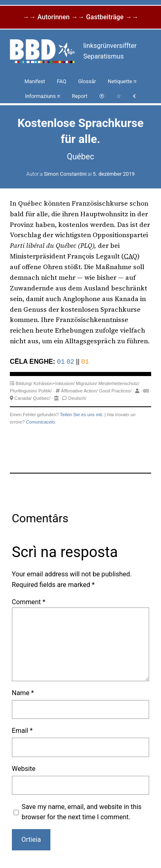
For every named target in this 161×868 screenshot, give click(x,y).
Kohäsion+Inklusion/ (54, 383)
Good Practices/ (115, 390)
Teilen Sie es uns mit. (82, 414)
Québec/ (42, 397)
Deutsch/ (77, 397)
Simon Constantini (65, 174)
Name (23, 692)
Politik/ (45, 390)
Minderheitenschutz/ (119, 383)
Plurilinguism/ (24, 390)
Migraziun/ (86, 383)
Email (22, 730)
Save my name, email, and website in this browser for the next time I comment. (82, 811)
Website (24, 768)
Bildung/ (24, 383)
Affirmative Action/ (79, 390)
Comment (29, 601)
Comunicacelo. (41, 421)
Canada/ (23, 397)
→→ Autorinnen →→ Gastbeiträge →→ (80, 17)
